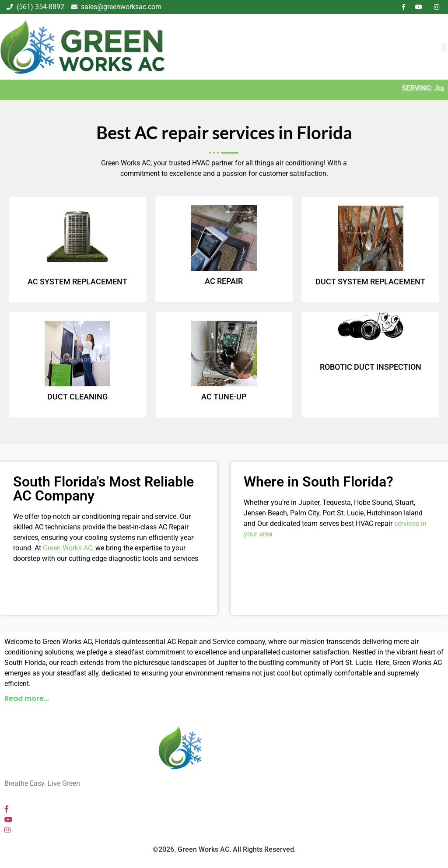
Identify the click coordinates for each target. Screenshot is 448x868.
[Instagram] (7, 830)
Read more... (27, 698)
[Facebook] (7, 809)
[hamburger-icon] (439, 47)
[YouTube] (8, 820)
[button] (224, 701)
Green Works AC (68, 548)
